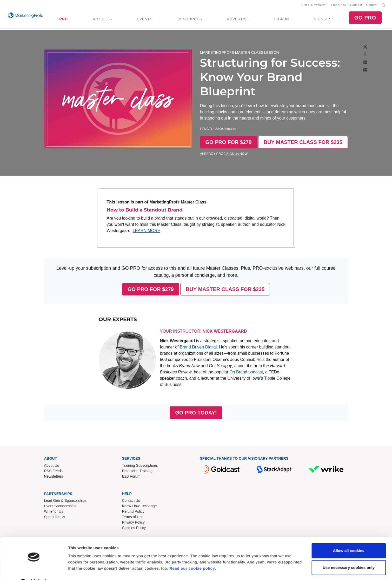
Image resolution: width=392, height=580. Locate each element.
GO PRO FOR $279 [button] (229, 143)
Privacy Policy (133, 523)
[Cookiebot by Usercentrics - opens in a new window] (34, 570)
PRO (63, 19)
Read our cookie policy (192, 555)
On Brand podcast (246, 373)
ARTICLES (102, 19)
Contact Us (131, 502)
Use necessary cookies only (349, 555)
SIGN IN (281, 19)
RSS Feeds (54, 472)
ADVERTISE (238, 19)
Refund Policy (133, 512)
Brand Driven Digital (198, 348)
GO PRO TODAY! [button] (196, 414)
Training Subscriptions (140, 466)
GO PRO (365, 18)
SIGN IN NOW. (237, 155)
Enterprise (338, 5)
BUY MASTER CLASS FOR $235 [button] (303, 143)
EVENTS (145, 19)
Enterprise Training (137, 472)
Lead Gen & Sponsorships (65, 502)
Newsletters (54, 477)
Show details (80, 570)
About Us (52, 466)
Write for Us (54, 512)
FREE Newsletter (314, 5)
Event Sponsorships (60, 507)
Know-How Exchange (139, 507)
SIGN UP (322, 19)
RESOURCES (190, 19)
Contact (372, 5)
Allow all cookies (349, 538)
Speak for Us (55, 518)
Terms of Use (133, 518)
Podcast (356, 5)
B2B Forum (131, 477)
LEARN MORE (147, 232)
